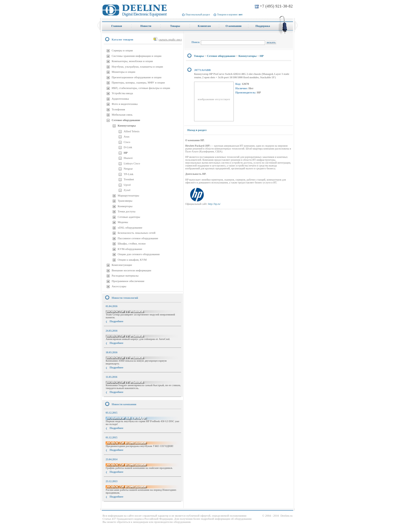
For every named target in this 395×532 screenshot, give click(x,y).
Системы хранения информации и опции (137, 56)
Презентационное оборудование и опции (137, 77)
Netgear (128, 169)
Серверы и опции (122, 50)
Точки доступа (127, 211)
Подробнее (116, 321)
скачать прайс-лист (170, 39)
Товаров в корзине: (230, 14)
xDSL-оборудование (130, 228)
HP (126, 153)
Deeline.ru (286, 516)
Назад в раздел (197, 130)
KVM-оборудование (130, 249)
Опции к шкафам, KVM (132, 260)
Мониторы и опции (123, 72)
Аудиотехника (120, 99)
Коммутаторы (127, 125)
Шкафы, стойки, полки (132, 243)
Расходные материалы (125, 276)
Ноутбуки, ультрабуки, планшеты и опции (137, 67)
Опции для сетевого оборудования (139, 254)
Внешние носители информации (131, 270)
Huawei (128, 158)
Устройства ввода (122, 93)
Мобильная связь (122, 115)
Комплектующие (122, 265)
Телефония (118, 109)
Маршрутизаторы (128, 195)
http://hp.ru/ (214, 204)
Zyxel (127, 190)
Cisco (127, 142)
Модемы (123, 222)
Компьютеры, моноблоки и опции (132, 61)
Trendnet (129, 179)
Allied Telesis (131, 131)
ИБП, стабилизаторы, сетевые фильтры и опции (141, 88)
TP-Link (128, 174)
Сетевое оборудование (126, 120)
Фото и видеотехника (125, 104)
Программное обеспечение (128, 281)
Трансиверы (125, 201)
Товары (199, 56)
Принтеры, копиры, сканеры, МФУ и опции (138, 82)
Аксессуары (119, 286)
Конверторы (125, 206)
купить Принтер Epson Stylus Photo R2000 (125, 506)
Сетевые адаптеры (129, 217)
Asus (127, 136)
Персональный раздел (198, 14)
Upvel (127, 185)
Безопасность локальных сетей (137, 233)
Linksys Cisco (132, 163)
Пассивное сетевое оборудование (138, 238)
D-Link (128, 147)
